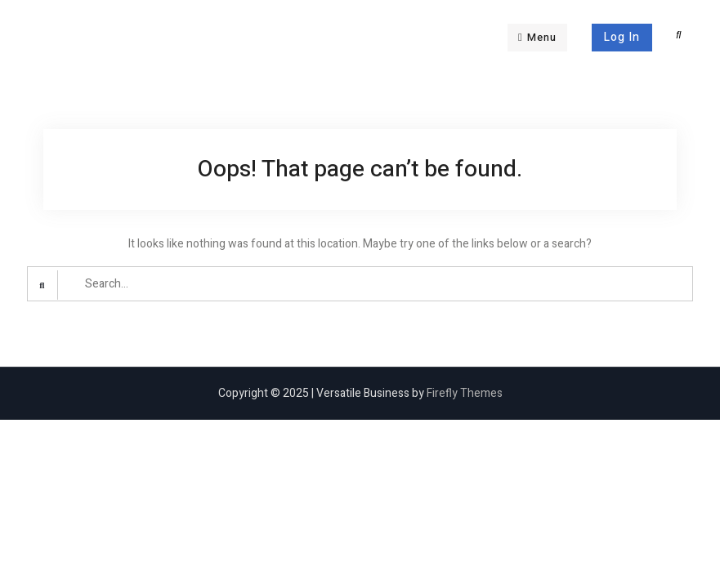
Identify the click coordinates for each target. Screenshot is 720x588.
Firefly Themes (465, 393)
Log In (622, 37)
